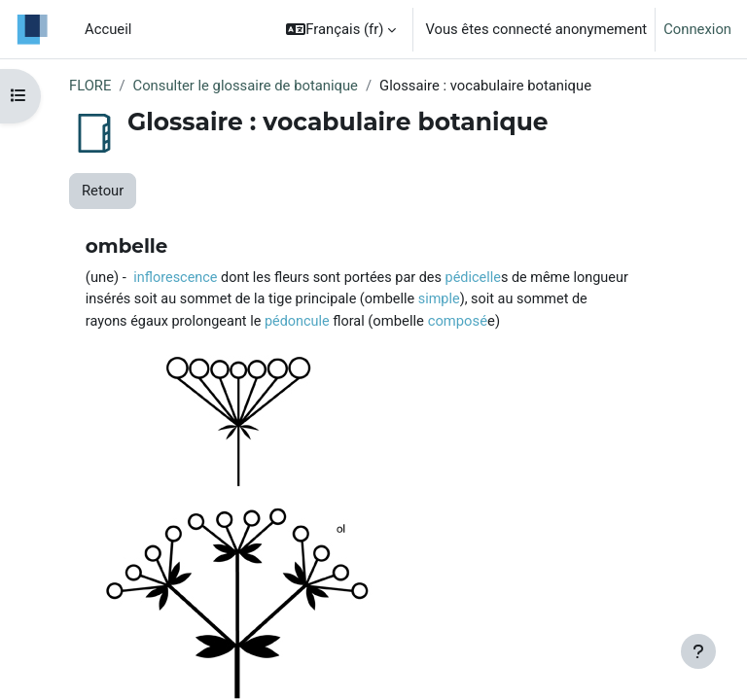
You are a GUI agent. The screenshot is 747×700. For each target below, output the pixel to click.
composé (458, 321)
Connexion (697, 29)
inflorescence (175, 278)
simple (439, 299)
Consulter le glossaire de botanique (246, 86)
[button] (341, 29)
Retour (103, 191)
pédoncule (297, 321)
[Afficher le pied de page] (698, 651)
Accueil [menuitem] (108, 29)
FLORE (90, 86)
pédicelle (473, 278)
